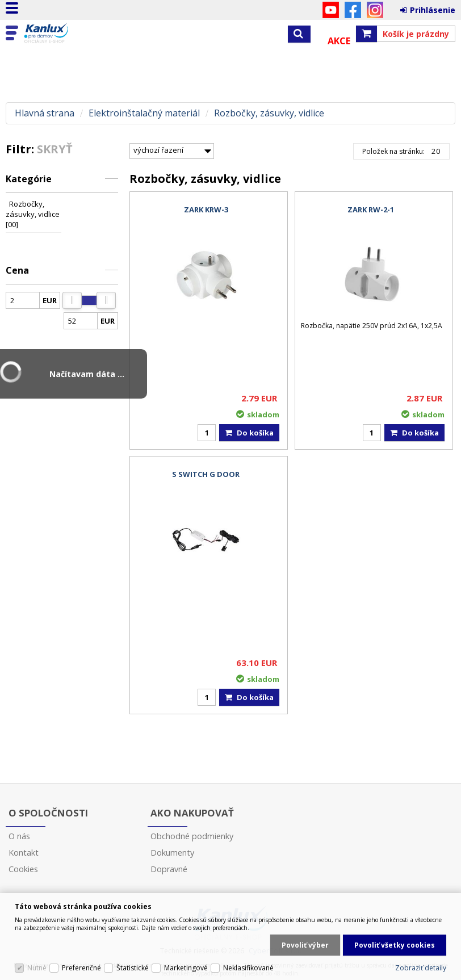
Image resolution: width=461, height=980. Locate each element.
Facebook (353, 10)
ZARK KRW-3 (206, 210)
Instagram (375, 10)
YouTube (331, 10)
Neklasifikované (248, 968)
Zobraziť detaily (421, 968)
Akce (339, 41)
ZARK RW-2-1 (371, 210)
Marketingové (186, 968)
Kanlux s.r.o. (58, 33)
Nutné (37, 968)
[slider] (72, 300)
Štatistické (133, 968)
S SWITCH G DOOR (206, 474)
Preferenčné (81, 968)
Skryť (55, 149)
